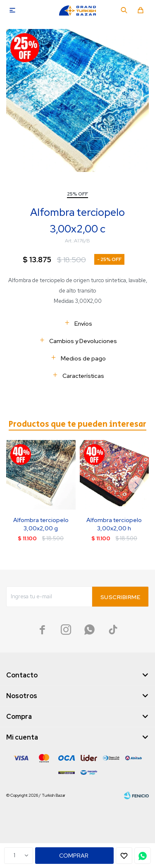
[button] (136, 485)
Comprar (74, 856)
